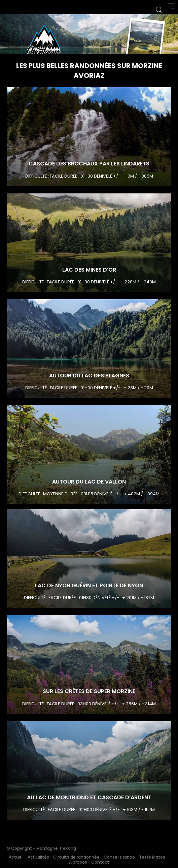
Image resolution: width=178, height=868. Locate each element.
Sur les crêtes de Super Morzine (89, 691)
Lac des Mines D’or (89, 270)
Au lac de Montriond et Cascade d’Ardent (89, 797)
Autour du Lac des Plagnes (89, 376)
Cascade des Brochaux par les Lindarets (89, 164)
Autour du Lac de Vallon (89, 482)
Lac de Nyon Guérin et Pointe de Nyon (89, 585)
